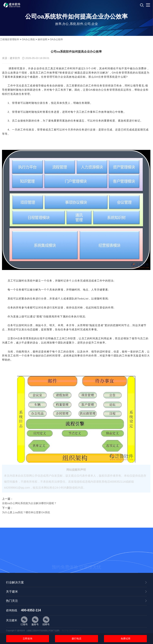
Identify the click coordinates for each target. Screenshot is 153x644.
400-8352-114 (31, 610)
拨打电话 (76, 639)
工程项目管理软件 (10, 39)
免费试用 (126, 639)
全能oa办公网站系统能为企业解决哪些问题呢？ (29, 503)
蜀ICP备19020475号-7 (72, 631)
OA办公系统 (28, 39)
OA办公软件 (56, 39)
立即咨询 (27, 639)
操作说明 (42, 39)
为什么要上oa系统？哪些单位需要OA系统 (26, 512)
